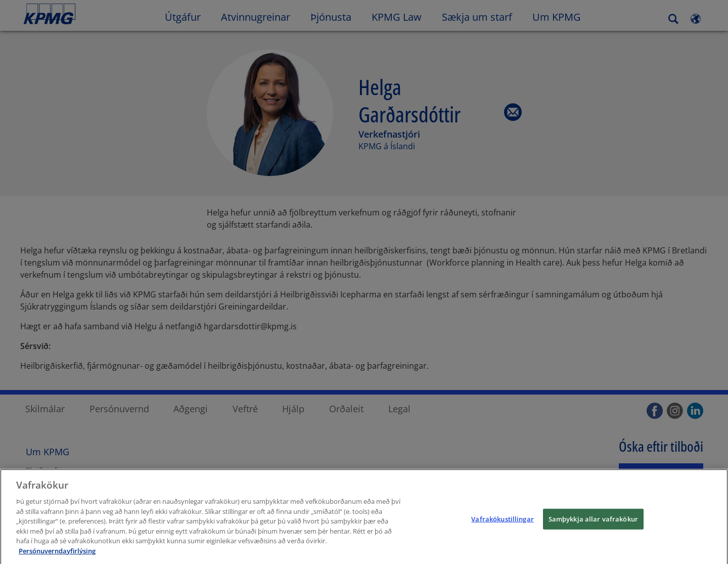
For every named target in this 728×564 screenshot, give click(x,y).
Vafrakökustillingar (502, 523)
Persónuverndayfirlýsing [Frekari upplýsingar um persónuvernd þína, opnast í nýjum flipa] (57, 555)
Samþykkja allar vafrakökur (593, 523)
